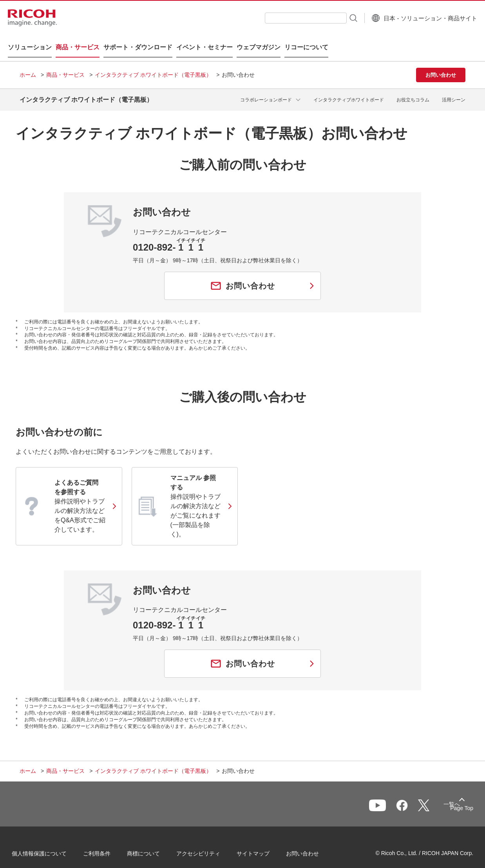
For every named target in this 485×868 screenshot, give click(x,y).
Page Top (454, 797)
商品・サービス (65, 67)
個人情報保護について (47, 844)
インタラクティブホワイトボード (349, 90)
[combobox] (294, 18)
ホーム (28, 67)
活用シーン (454, 90)
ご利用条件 (105, 844)
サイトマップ (261, 844)
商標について (151, 844)
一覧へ (425, 796)
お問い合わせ (310, 844)
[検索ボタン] (341, 18)
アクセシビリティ (206, 844)
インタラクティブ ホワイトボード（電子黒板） (153, 67)
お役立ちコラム (413, 90)
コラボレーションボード (266, 90)
